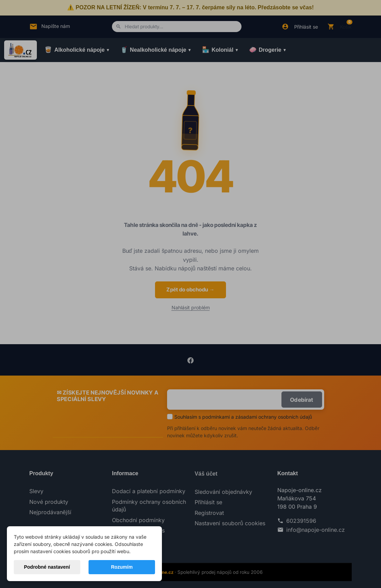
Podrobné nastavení (47, 567)
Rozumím (122, 567)
